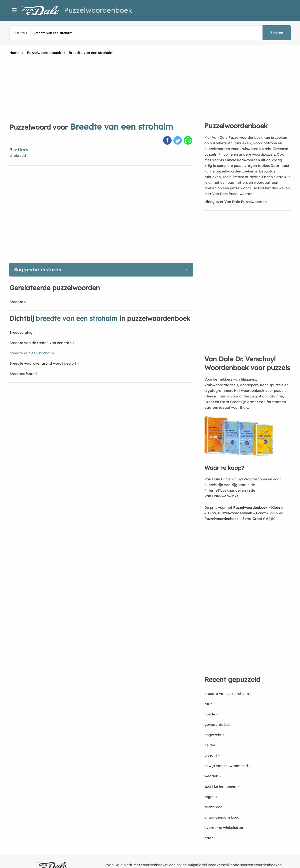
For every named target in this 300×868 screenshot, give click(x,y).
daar (209, 838)
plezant (211, 755)
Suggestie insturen (38, 270)
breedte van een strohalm (227, 694)
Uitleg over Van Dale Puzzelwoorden (236, 202)
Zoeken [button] (277, 33)
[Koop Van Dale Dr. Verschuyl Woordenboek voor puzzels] (240, 455)
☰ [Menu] (14, 10)
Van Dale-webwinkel (222, 496)
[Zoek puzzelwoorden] (89, 33)
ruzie (208, 704)
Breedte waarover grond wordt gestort (43, 363)
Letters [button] (19, 33)
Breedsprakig (21, 332)
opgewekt (213, 735)
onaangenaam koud (222, 817)
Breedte (16, 302)
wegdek (211, 776)
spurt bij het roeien (220, 786)
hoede (210, 714)
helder (210, 745)
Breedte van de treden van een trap (40, 343)
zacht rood (214, 807)
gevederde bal (217, 724)
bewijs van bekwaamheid (226, 766)
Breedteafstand (23, 374)
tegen (209, 797)
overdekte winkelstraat (225, 828)
